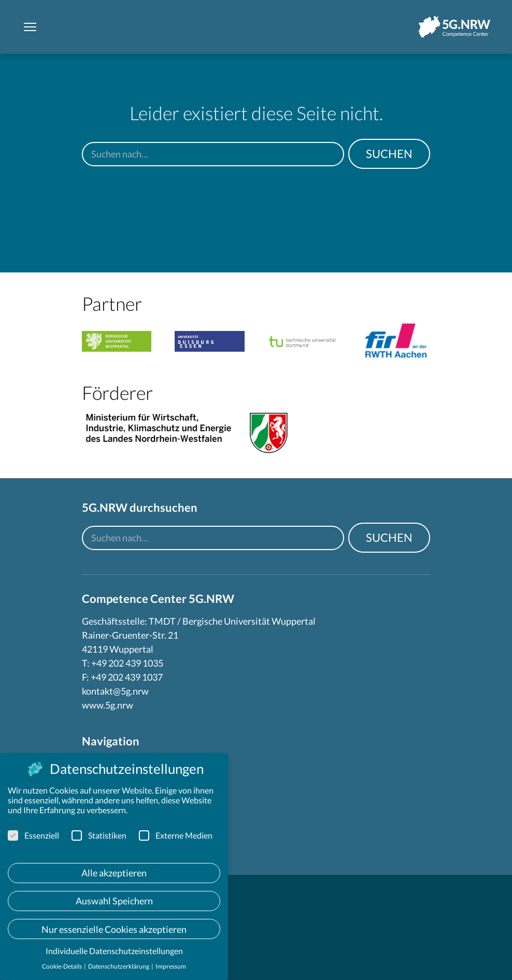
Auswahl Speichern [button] (114, 901)
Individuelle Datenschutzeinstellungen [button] (114, 951)
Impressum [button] (171, 966)
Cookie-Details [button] (62, 966)
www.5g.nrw (108, 705)
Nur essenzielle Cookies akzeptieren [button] (114, 929)
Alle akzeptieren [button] (114, 873)
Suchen (389, 154)
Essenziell (33, 835)
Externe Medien (176, 835)
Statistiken (99, 835)
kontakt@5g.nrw (115, 691)
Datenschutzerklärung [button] (119, 966)
